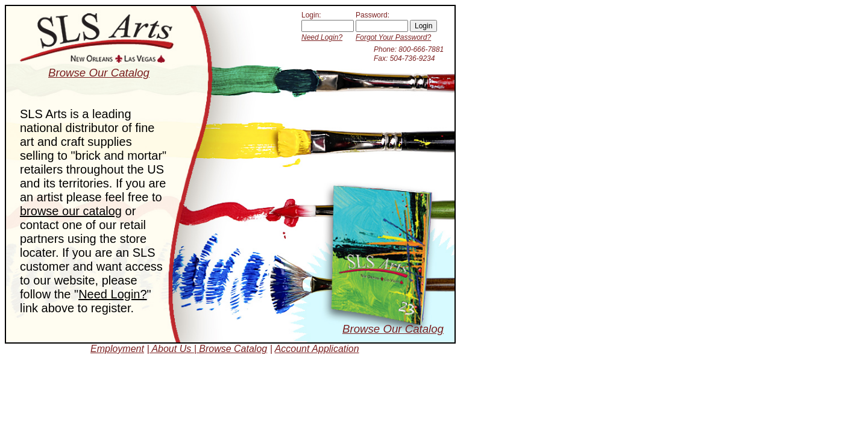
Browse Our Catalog (393, 329)
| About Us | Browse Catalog (207, 349)
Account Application (317, 349)
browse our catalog (71, 211)
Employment (117, 349)
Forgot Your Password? (393, 37)
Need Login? (322, 37)
